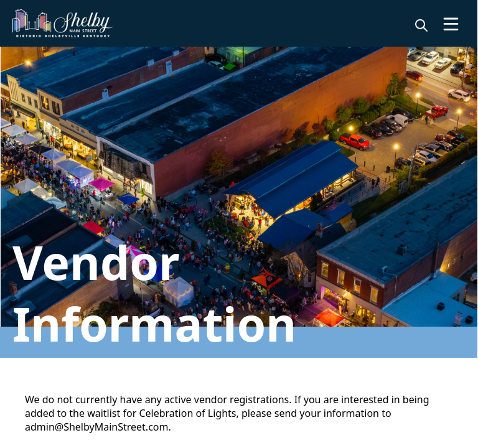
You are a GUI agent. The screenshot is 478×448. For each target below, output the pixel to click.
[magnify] (421, 25)
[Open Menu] (451, 24)
